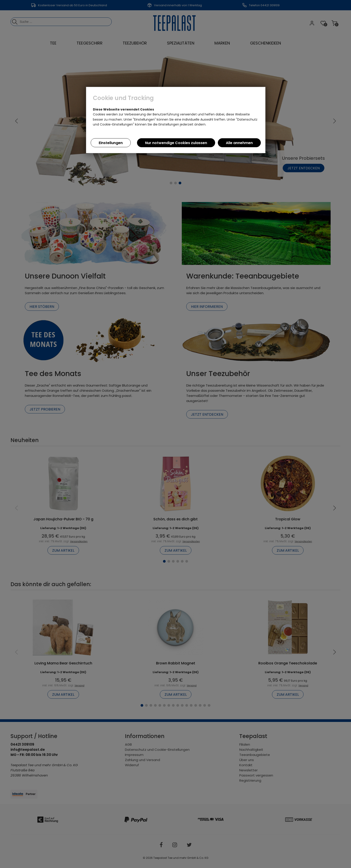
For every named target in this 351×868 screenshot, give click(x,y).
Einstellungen (111, 143)
